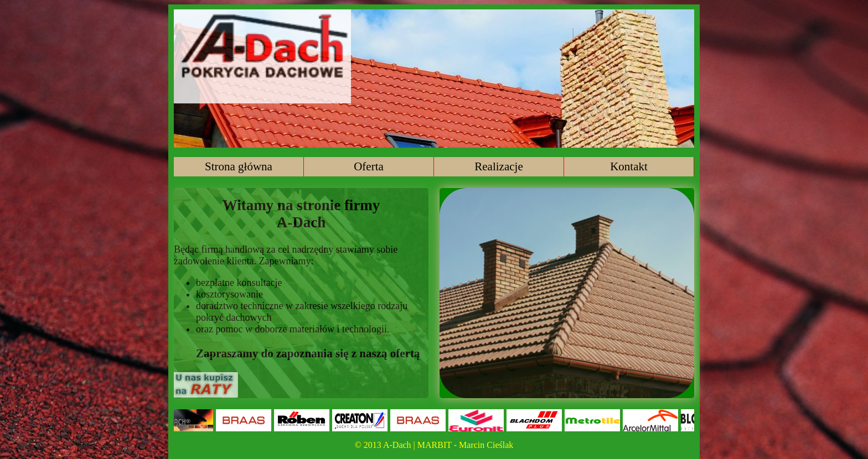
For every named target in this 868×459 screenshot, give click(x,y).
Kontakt (629, 166)
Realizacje (498, 166)
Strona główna (239, 166)
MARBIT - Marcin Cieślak (465, 445)
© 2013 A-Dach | (386, 445)
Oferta (369, 166)
